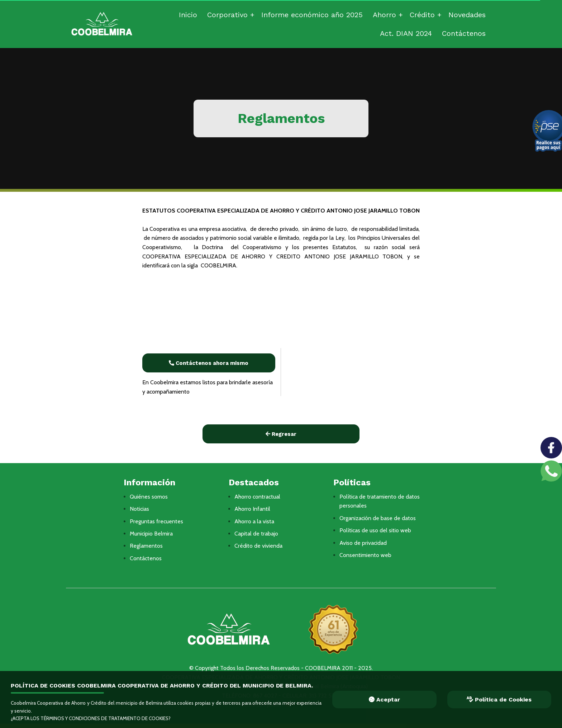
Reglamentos (146, 546)
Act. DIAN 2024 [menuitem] (406, 33)
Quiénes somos (149, 497)
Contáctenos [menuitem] (464, 33)
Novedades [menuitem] (467, 15)
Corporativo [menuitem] (227, 15)
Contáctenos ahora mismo (209, 363)
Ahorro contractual (257, 497)
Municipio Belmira (151, 534)
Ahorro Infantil (252, 509)
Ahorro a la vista (254, 521)
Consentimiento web (365, 555)
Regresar (281, 434)
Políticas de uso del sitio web (375, 530)
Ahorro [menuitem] (384, 15)
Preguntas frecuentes (156, 521)
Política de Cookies (499, 700)
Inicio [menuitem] (188, 15)
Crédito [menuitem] (422, 15)
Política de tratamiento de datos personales (380, 501)
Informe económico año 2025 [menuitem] (312, 15)
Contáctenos (146, 558)
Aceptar (384, 700)
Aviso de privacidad (363, 543)
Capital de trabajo (256, 534)
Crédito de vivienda (258, 546)
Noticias (139, 509)
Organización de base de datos (378, 518)
